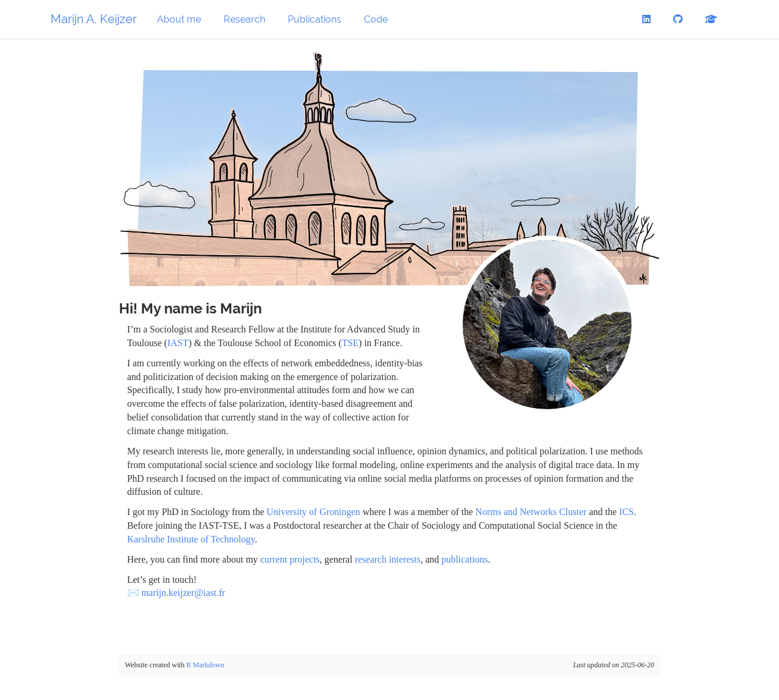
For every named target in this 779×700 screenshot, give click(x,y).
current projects (290, 559)
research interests (388, 559)
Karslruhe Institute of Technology (191, 539)
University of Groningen (313, 512)
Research (244, 19)
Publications (315, 19)
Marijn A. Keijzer (94, 19)
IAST (178, 343)
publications (464, 559)
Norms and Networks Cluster (531, 512)
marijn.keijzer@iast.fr (183, 593)
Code (376, 19)
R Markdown (205, 665)
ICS (626, 512)
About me (179, 19)
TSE (350, 343)
